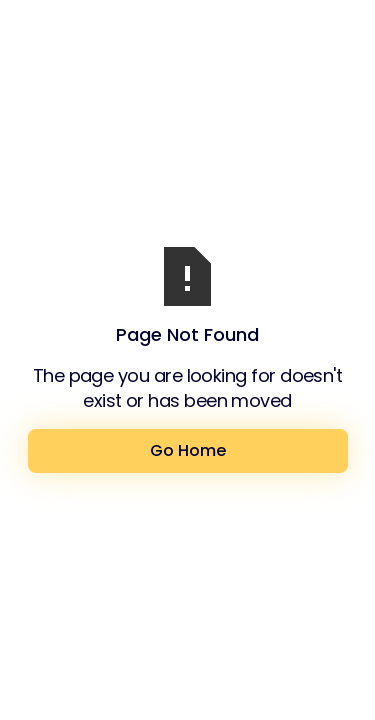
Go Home (188, 450)
